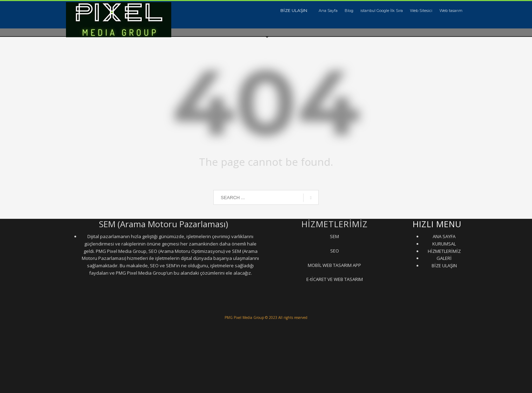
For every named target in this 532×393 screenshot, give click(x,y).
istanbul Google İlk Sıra (382, 11)
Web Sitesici (421, 11)
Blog (349, 11)
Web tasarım (451, 11)
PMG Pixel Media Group (244, 317)
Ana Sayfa (328, 11)
